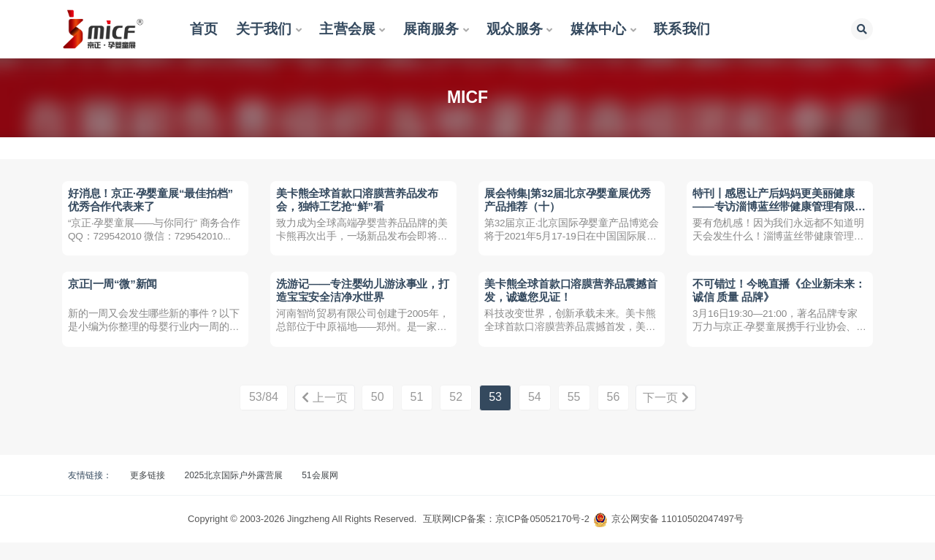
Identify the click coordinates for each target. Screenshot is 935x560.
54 (535, 415)
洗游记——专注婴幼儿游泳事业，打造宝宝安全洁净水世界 (359, 301)
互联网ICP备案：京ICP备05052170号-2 (506, 536)
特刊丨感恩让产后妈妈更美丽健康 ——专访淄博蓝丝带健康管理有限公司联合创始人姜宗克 (775, 208)
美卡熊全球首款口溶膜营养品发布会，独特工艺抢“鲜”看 (359, 201)
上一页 (321, 416)
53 (495, 415)
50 (378, 415)
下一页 (668, 416)
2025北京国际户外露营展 (233, 493)
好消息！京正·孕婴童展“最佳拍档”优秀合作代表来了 (152, 201)
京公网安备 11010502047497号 (678, 536)
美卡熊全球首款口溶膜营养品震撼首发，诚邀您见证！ (567, 301)
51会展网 (320, 493)
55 (574, 415)
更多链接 (148, 493)
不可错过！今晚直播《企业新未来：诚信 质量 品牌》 (770, 301)
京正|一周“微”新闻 (114, 295)
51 (417, 415)
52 (456, 415)
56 (614, 415)
